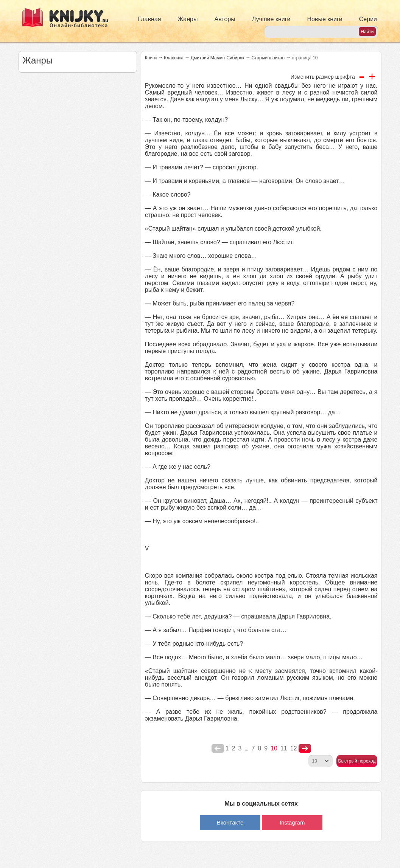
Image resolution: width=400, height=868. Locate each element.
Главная (150, 19)
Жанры (188, 19)
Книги (151, 58)
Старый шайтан (268, 58)
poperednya (218, 749)
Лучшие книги (271, 19)
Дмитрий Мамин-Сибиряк (218, 58)
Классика (174, 58)
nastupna (305, 749)
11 (284, 748)
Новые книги (325, 19)
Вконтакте (230, 822)
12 (294, 748)
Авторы (225, 19)
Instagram (292, 822)
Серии (368, 19)
